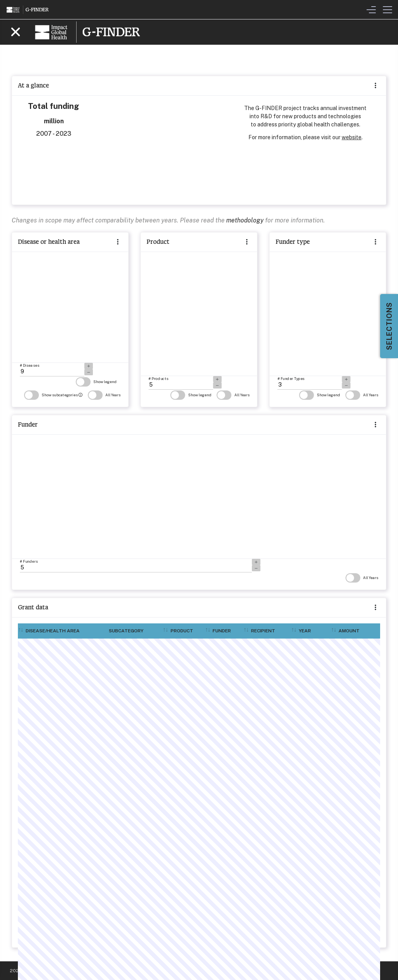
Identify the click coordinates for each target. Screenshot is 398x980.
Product (182, 631)
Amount (349, 631)
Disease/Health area (53, 631)
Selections (389, 326)
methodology (245, 220)
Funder (222, 631)
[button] (375, 608)
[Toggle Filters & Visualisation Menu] (371, 10)
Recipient (263, 631)
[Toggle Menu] (388, 10)
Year (305, 631)
